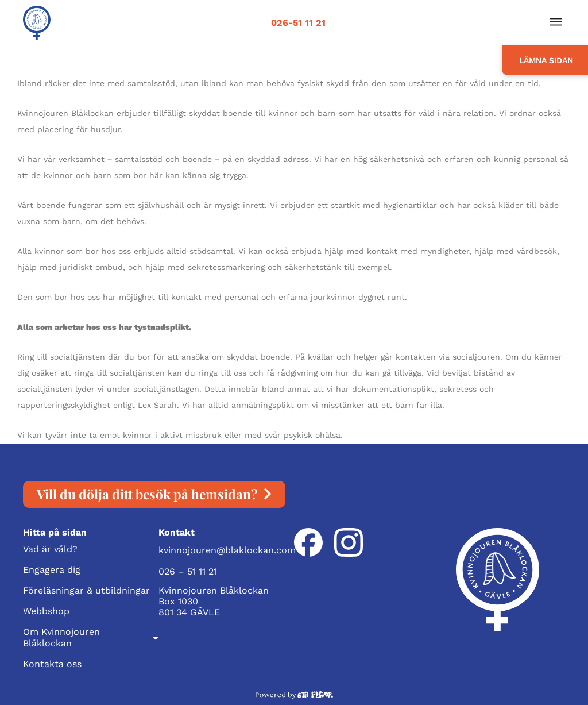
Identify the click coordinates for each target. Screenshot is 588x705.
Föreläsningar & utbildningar (86, 590)
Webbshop (46, 611)
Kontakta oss (52, 664)
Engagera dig (52, 570)
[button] (556, 23)
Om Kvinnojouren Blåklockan (91, 637)
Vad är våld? (50, 549)
